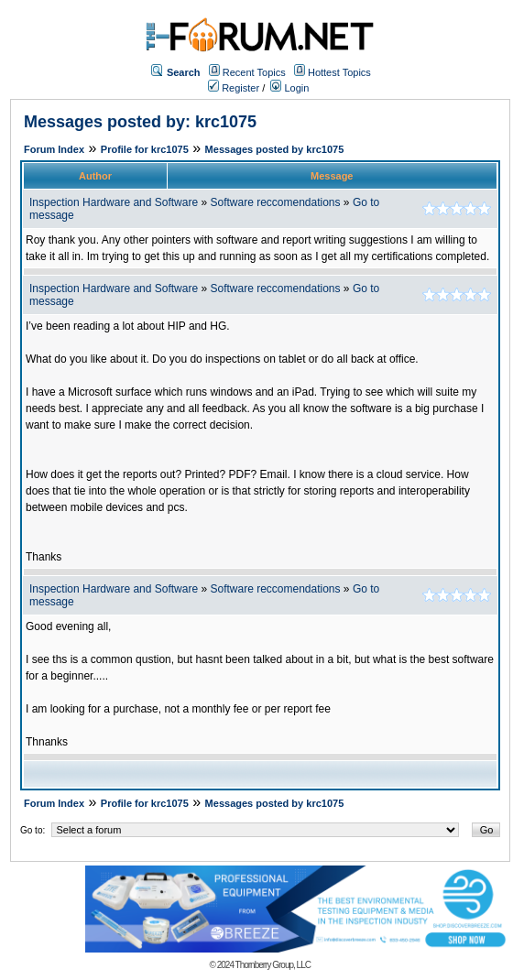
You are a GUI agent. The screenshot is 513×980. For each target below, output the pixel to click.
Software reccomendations (275, 202)
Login (289, 88)
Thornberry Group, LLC (273, 965)
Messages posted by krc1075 (275, 149)
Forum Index (54, 149)
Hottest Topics (339, 72)
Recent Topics (254, 72)
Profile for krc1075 (145, 149)
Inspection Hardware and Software (114, 202)
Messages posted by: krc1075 (140, 122)
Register (234, 88)
